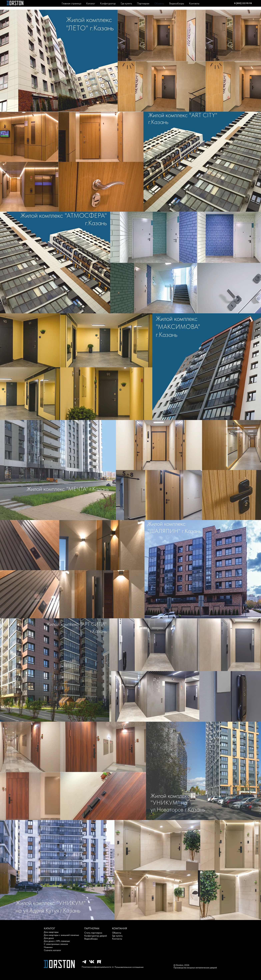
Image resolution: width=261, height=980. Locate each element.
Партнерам (143, 3)
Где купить (126, 3)
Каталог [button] (91, 3)
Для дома (49, 938)
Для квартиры (51, 932)
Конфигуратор (108, 3)
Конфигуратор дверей (96, 936)
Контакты (194, 3)
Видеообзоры (177, 3)
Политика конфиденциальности (96, 967)
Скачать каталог (52, 950)
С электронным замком (56, 944)
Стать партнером (93, 933)
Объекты (159, 3)
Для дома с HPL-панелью (57, 941)
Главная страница (71, 3)
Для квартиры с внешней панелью (61, 935)
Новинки (48, 947)
